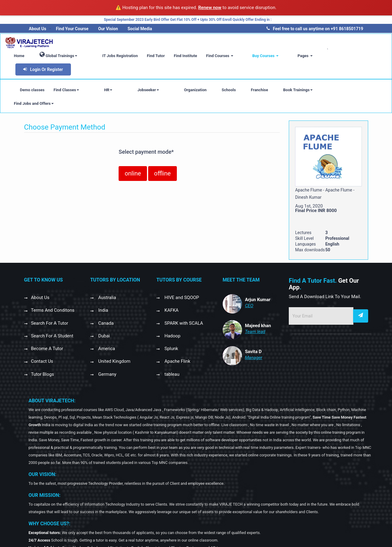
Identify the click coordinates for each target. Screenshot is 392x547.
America (106, 321)
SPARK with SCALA (183, 296)
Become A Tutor (47, 321)
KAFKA (171, 283)
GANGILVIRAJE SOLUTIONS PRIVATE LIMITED (164, 536)
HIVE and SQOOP (181, 270)
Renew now (210, 8)
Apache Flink (177, 334)
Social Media (140, 29)
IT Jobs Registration (142, 56)
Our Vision (108, 29)
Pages (307, 56)
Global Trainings (90, 55)
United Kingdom (114, 334)
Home (51, 56)
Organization (166, 76)
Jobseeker (128, 76)
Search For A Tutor (50, 296)
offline (163, 146)
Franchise (229, 76)
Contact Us (42, 334)
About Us (38, 29)
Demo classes (32, 76)
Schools (199, 76)
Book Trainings (268, 76)
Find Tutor (177, 56)
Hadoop (172, 309)
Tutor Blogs (43, 347)
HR (98, 76)
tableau (171, 347)
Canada (105, 296)
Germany (107, 347)
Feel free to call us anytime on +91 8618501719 (315, 29)
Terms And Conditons (53, 283)
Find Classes (66, 76)
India (103, 283)
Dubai (104, 309)
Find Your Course (72, 29)
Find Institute (207, 56)
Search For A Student (52, 309)
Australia (107, 270)
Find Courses (241, 56)
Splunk (171, 321)
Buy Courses (277, 56)
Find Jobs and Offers (312, 76)
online (133, 146)
